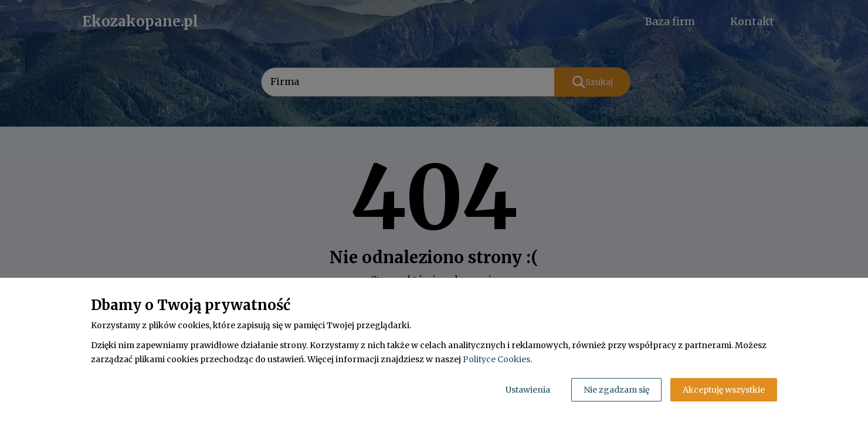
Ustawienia (528, 390)
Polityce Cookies (496, 359)
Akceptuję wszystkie (724, 390)
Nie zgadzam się (616, 390)
